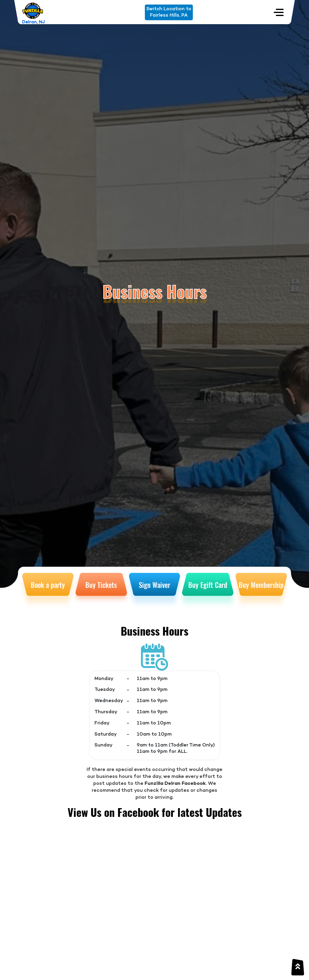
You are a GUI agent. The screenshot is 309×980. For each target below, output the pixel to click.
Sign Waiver (154, 585)
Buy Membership (261, 585)
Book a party (48, 585)
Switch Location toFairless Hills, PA (169, 12)
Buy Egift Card (208, 585)
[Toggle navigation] (279, 12)
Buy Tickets (101, 585)
